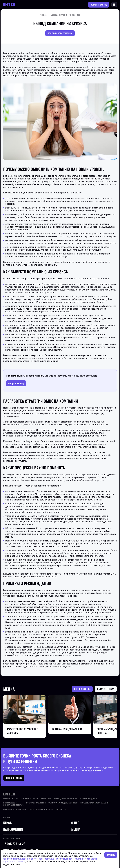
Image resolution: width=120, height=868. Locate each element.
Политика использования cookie (19, 809)
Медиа (43, 15)
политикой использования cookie (20, 859)
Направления (13, 829)
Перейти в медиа (82, 689)
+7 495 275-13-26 (14, 844)
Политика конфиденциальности (63, 803)
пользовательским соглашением (56, 859)
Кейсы (8, 823)
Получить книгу (16, 383)
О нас (75, 823)
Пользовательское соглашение (95, 803)
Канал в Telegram (106, 689)
